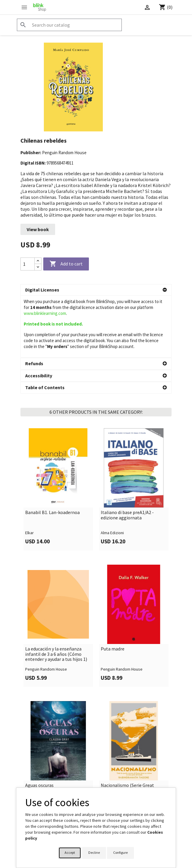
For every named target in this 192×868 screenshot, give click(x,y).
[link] (58, 433)
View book (38, 229)
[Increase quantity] (38, 261)
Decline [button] (94, 852)
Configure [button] (120, 852)
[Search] (69, 25)
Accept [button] (70, 852)
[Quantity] (28, 264)
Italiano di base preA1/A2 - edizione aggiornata (127, 459)
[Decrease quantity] (38, 267)
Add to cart (66, 264)
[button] (96, 290)
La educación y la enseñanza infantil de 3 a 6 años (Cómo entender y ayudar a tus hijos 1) (56, 598)
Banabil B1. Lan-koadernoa (52, 456)
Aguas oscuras (39, 729)
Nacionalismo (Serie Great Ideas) (127, 731)
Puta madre (113, 592)
